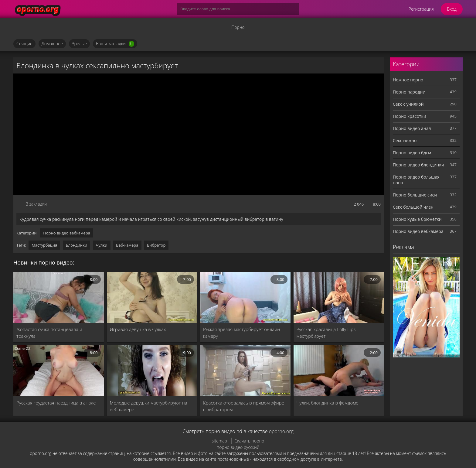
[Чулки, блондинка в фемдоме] (339, 371)
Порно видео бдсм (412, 153)
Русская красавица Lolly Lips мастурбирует (326, 333)
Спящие (24, 44)
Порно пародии (409, 92)
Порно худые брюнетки (417, 219)
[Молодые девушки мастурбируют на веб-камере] (152, 371)
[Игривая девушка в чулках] (152, 297)
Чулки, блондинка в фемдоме (328, 403)
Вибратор (156, 245)
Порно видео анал (412, 128)
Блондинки (76, 245)
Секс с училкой (408, 104)
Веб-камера (127, 245)
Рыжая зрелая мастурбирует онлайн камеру (241, 333)
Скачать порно (250, 441)
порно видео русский (238, 447)
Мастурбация (44, 245)
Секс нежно (405, 140)
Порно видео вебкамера (67, 233)
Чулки (102, 245)
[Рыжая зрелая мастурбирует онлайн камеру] (245, 297)
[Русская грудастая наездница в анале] (59, 371)
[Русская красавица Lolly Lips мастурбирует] (339, 297)
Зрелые (79, 44)
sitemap (219, 441)
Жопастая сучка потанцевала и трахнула (49, 333)
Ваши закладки (115, 44)
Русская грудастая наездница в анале (56, 403)
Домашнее (52, 44)
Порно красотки (410, 116)
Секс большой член (413, 207)
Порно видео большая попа (416, 180)
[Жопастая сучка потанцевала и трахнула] (59, 297)
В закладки (36, 204)
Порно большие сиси (415, 195)
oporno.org (281, 431)
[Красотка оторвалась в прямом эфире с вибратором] (245, 371)
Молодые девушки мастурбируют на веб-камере (149, 406)
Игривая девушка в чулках (138, 329)
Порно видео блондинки (418, 165)
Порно (238, 27)
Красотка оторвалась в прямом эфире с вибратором (244, 406)
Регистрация (421, 9)
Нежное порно (408, 80)
